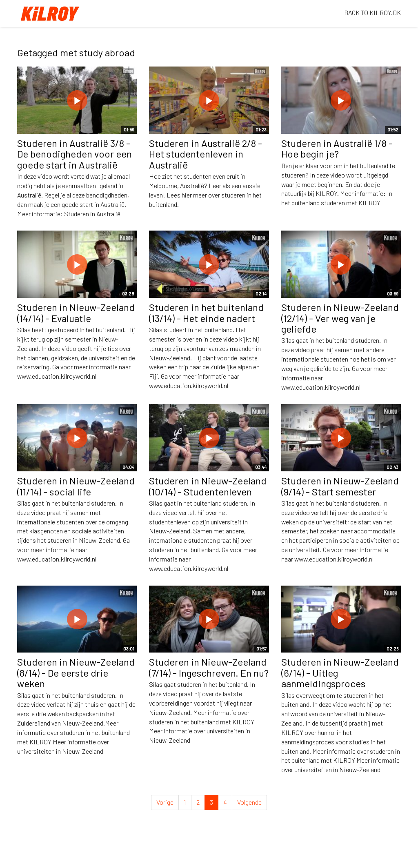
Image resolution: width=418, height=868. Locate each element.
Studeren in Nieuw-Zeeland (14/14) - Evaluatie (76, 312)
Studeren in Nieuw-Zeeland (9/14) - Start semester (340, 486)
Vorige (165, 802)
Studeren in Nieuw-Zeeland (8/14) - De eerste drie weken (76, 673)
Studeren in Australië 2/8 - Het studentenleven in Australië (206, 154)
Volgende (249, 802)
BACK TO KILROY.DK (372, 12)
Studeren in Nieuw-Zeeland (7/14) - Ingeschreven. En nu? (209, 667)
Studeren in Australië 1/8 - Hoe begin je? (337, 148)
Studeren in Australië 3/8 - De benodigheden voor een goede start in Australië (74, 154)
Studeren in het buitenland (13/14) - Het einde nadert (206, 312)
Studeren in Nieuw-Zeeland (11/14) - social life (76, 486)
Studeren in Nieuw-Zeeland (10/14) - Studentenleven (208, 486)
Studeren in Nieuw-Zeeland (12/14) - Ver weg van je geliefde (340, 318)
